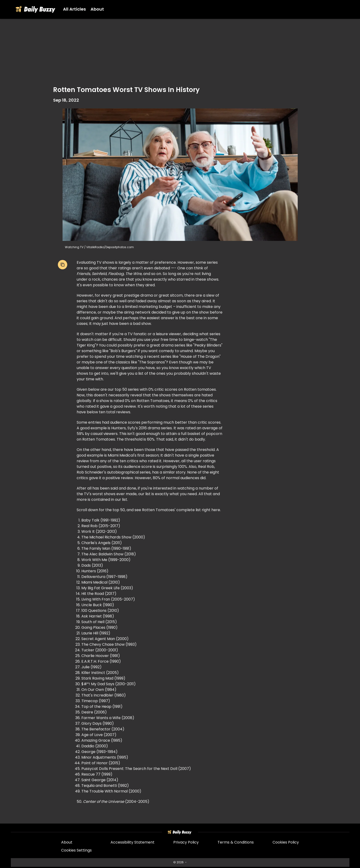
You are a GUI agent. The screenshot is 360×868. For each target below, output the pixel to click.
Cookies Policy (286, 843)
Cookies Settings (76, 851)
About (67, 843)
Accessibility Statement (133, 843)
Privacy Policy (186, 843)
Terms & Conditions (236, 843)
